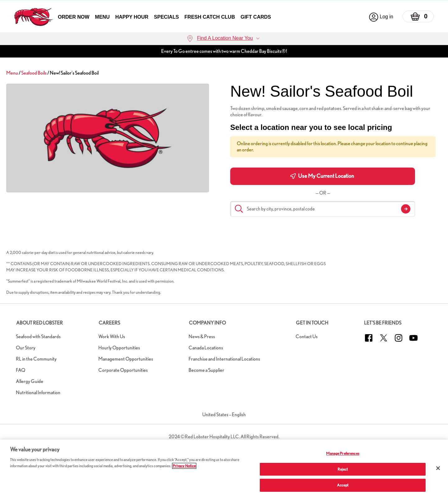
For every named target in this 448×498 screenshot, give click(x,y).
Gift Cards (256, 17)
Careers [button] (109, 323)
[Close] (438, 468)
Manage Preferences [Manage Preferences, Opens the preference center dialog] (343, 453)
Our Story (26, 348)
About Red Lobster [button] (40, 323)
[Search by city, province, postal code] (323, 209)
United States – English (224, 415)
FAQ (21, 370)
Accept (343, 485)
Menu (102, 17)
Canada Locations (206, 348)
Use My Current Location (322, 176)
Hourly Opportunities (119, 348)
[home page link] (34, 17)
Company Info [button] (207, 323)
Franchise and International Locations (224, 359)
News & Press (202, 337)
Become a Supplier (206, 370)
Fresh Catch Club (210, 17)
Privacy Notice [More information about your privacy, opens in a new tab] (184, 466)
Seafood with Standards (38, 337)
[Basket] (418, 16)
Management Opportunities (126, 359)
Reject (343, 469)
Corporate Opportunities (123, 370)
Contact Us (307, 337)
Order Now (74, 17)
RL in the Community (36, 359)
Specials (166, 17)
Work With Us (112, 337)
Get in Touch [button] (312, 323)
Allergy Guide (30, 381)
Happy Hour (132, 17)
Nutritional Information (38, 392)
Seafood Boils (34, 73)
